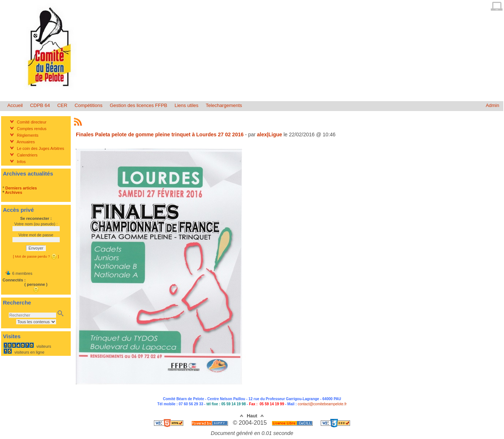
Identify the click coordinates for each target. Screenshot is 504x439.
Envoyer (36, 248)
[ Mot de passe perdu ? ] (36, 256)
